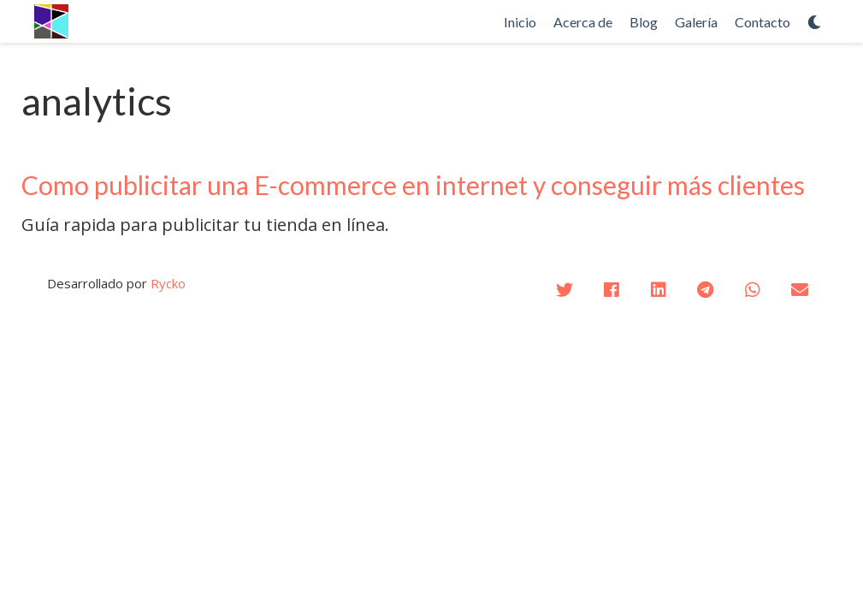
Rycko (168, 283)
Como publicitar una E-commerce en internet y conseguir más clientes (413, 185)
